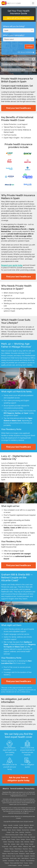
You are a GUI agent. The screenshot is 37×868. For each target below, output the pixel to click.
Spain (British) (25, 858)
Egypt (9, 839)
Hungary (17, 842)
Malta (33, 846)
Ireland (32, 842)
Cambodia (33, 830)
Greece (5, 842)
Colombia (22, 832)
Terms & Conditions (17, 789)
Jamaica (13, 844)
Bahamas (26, 825)
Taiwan (17, 861)
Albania (5, 825)
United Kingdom (12, 865)
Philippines (22, 854)
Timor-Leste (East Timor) (16, 863)
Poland (28, 854)
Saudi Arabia (20, 856)
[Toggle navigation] (33, 3)
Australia (16, 825)
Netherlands (7, 851)
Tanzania (22, 861)
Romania (8, 856)
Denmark (33, 837)
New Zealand (15, 851)
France (18, 839)
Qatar (4, 856)
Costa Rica (28, 832)
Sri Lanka (32, 858)
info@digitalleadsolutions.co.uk (19, 796)
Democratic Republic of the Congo (20, 837)
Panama (4, 854)
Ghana (34, 839)
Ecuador (4, 839)
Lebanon (15, 846)
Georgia (23, 839)
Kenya (27, 844)
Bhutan (31, 828)
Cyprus (30, 835)
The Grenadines (30, 861)
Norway (22, 851)
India (22, 842)
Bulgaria (19, 830)
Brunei (14, 830)
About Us (6, 789)
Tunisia (26, 863)
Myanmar (25, 849)
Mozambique (18, 849)
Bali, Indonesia (8, 828)
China (17, 832)
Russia (13, 856)
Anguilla (10, 825)
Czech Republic (6, 837)
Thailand (7, 863)
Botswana (4, 830)
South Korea (13, 858)
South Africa (6, 858)
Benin (26, 828)
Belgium (21, 828)
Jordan (22, 844)
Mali (30, 846)
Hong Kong (11, 842)
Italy (9, 844)
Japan (18, 844)
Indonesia (27, 842)
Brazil (10, 830)
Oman (26, 851)
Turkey (31, 863)
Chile (13, 832)
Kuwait (31, 844)
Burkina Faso (26, 830)
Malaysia (25, 846)
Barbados (16, 828)
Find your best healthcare (19, 108)
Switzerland (11, 861)
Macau (31, 849)
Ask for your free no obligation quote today (18, 779)
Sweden (5, 861)
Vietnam (20, 865)
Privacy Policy (30, 789)
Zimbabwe (26, 865)
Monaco (11, 849)
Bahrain (32, 825)
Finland (13, 839)
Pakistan (31, 851)
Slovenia (32, 856)
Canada (8, 832)
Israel (5, 844)
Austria (21, 825)
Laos (10, 846)
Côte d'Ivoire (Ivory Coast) (12, 835)
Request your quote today (12, 265)
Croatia (21, 835)
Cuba (25, 835)
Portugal (33, 854)
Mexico (7, 849)
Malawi (20, 846)
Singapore (27, 856)
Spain (19, 858)
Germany (28, 839)
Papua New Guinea (13, 854)
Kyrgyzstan (5, 846)
